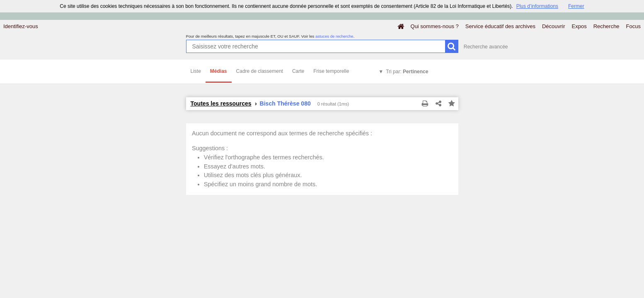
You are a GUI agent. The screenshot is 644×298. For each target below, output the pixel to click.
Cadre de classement (260, 71)
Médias (219, 71)
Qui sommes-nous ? (435, 26)
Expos (579, 26)
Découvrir (554, 26)
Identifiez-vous (21, 26)
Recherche (606, 26)
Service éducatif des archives (500, 26)
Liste (196, 71)
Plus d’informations (537, 6)
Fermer (576, 6)
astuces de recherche (334, 36)
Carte (298, 71)
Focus (633, 26)
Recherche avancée (486, 47)
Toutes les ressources (221, 103)
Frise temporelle (331, 71)
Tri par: (407, 72)
